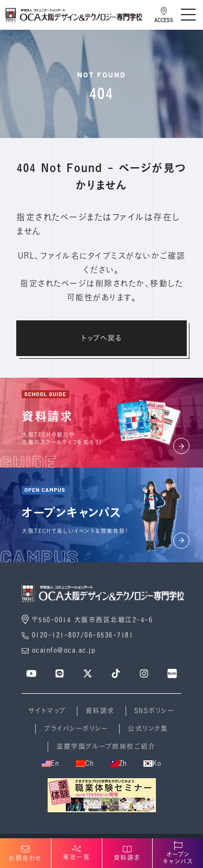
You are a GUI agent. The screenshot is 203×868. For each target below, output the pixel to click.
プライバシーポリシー (76, 729)
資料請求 (100, 711)
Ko (153, 764)
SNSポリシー (155, 711)
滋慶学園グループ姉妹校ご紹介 (106, 747)
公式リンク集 (148, 729)
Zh (119, 764)
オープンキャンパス (178, 853)
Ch (85, 764)
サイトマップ (47, 711)
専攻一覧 (76, 853)
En (51, 764)
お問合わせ (25, 853)
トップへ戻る (102, 338)
